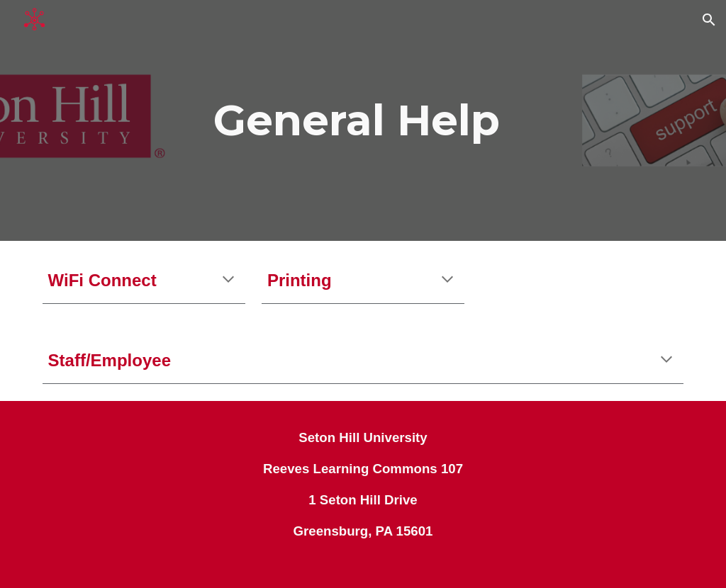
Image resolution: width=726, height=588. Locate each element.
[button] (709, 20)
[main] (363, 121)
